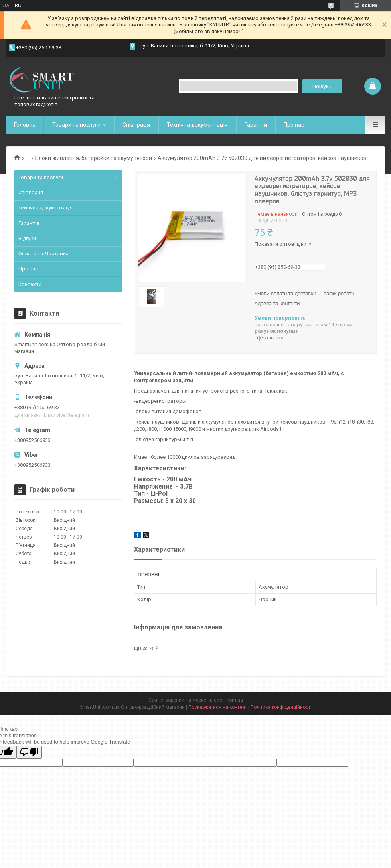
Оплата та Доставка (43, 253)
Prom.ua (234, 700)
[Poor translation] (29, 752)
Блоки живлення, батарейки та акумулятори (94, 158)
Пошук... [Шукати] (323, 86)
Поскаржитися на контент (218, 707)
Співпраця (136, 125)
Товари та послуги (76, 125)
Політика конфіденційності (281, 707)
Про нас (294, 125)
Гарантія (256, 125)
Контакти (30, 284)
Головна (25, 125)
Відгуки (27, 238)
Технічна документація (197, 125)
